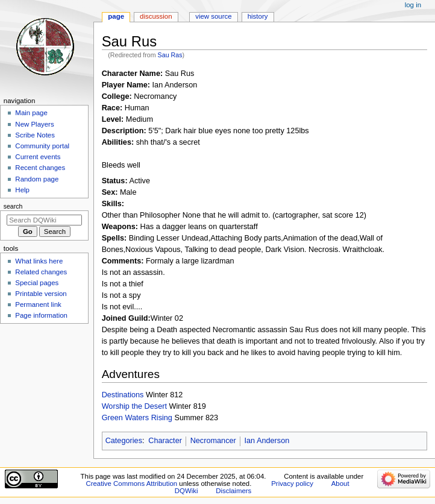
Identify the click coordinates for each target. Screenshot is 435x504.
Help (22, 190)
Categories (124, 441)
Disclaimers (233, 491)
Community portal (42, 146)
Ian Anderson (267, 441)
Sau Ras (170, 55)
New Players (34, 124)
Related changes (41, 272)
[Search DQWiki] (44, 220)
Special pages (37, 283)
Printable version (41, 294)
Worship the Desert (134, 406)
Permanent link (38, 304)
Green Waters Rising (137, 418)
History (258, 16)
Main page (31, 113)
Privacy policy (292, 484)
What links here (39, 261)
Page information (41, 315)
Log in (413, 5)
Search (13, 206)
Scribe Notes (35, 135)
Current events (38, 157)
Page (116, 16)
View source (213, 16)
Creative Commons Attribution (131, 484)
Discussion (156, 16)
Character (165, 441)
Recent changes (40, 168)
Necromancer (213, 441)
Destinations (123, 395)
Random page (37, 179)
